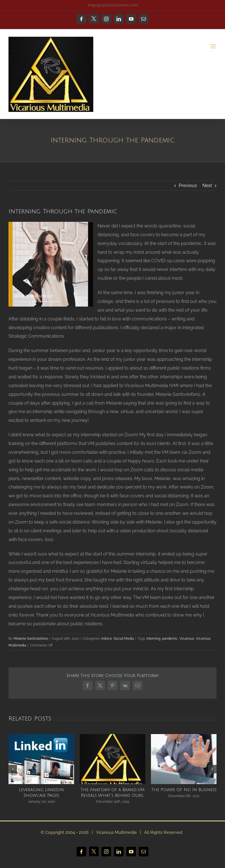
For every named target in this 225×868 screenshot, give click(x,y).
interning (153, 639)
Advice (107, 639)
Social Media (124, 639)
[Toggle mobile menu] (214, 46)
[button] (13, 769)
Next (207, 185)
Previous (188, 185)
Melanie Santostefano (31, 639)
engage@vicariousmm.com (113, 5)
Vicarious (187, 639)
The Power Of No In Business (184, 790)
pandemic (170, 639)
